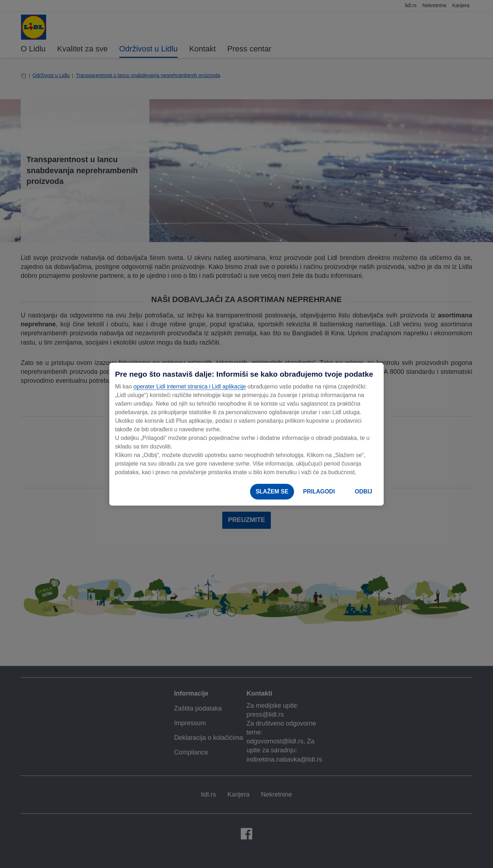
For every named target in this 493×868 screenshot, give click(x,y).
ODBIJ (363, 491)
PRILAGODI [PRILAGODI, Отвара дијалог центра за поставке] (319, 491)
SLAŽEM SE (272, 491)
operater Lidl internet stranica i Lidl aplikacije (190, 387)
